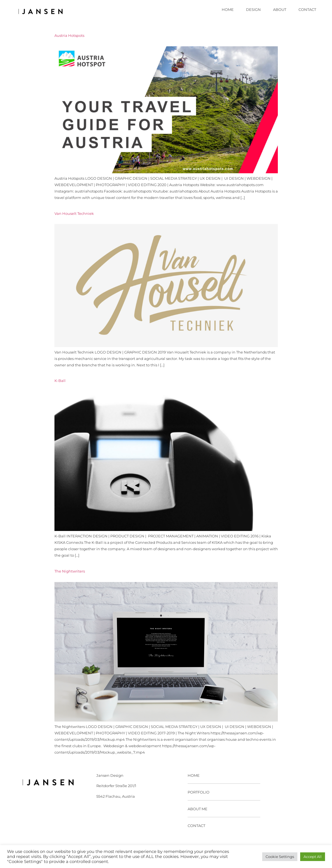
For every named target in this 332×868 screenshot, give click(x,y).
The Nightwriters (70, 571)
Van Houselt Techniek (74, 214)
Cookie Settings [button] (280, 857)
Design (253, 10)
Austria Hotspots (69, 36)
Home (228, 10)
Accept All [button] (313, 857)
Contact (307, 10)
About (280, 10)
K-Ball (60, 381)
